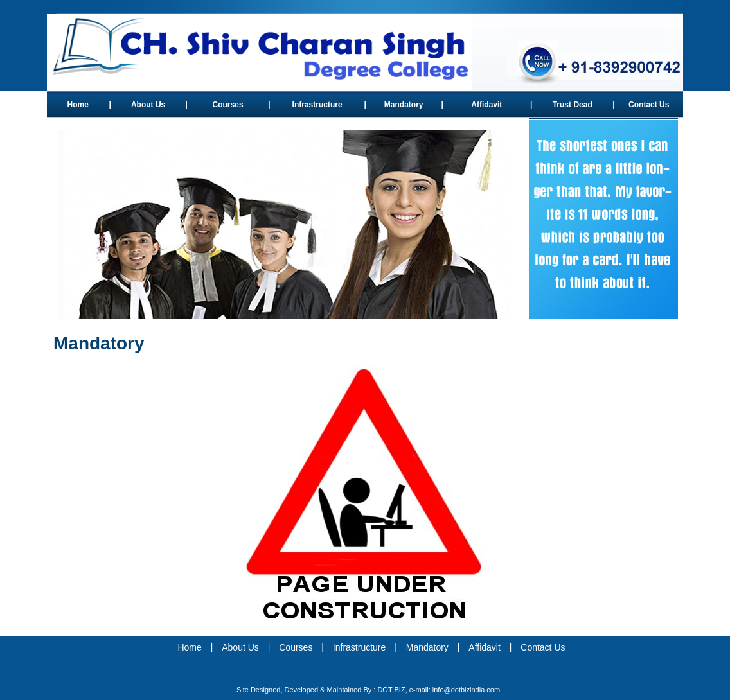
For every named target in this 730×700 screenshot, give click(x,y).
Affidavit (486, 105)
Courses (228, 105)
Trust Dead (573, 105)
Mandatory (404, 105)
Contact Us (649, 105)
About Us (148, 105)
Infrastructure (317, 105)
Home (78, 105)
